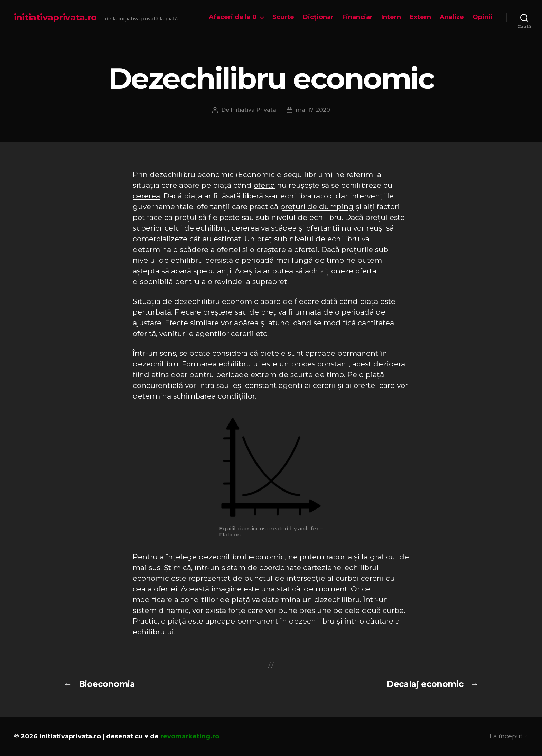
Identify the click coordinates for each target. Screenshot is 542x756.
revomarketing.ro (190, 736)
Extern (420, 17)
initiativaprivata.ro (55, 17)
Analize (452, 17)
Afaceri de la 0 (233, 17)
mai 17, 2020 (313, 110)
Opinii (483, 17)
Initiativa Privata (253, 110)
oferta (264, 185)
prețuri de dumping (317, 207)
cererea (146, 196)
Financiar (357, 17)
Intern (391, 17)
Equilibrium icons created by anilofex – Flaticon (271, 531)
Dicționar (318, 17)
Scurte (283, 17)
